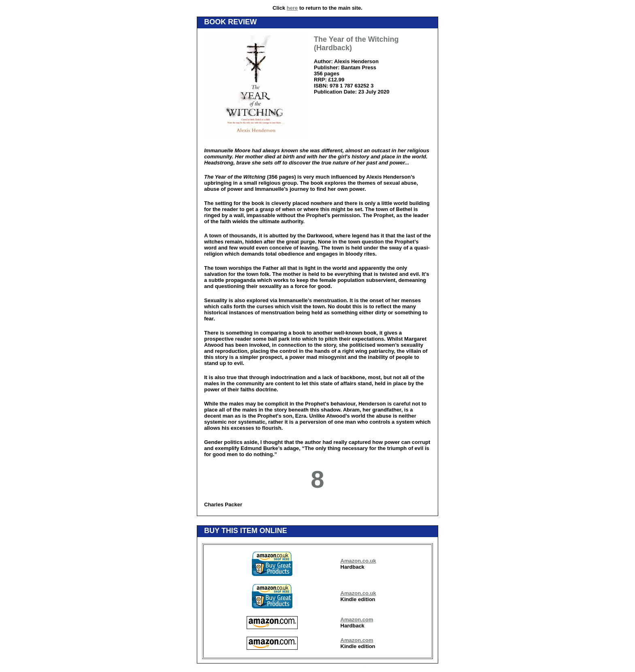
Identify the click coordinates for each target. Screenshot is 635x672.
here (292, 8)
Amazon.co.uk (358, 561)
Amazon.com (357, 620)
